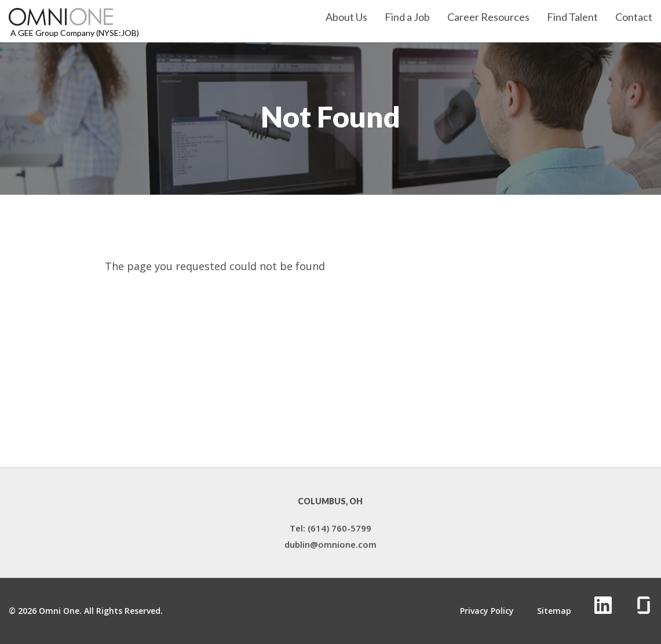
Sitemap (554, 611)
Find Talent (572, 17)
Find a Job (407, 17)
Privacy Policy (487, 611)
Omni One (59, 611)
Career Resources (488, 17)
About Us (346, 17)
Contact (634, 17)
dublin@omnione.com (330, 544)
